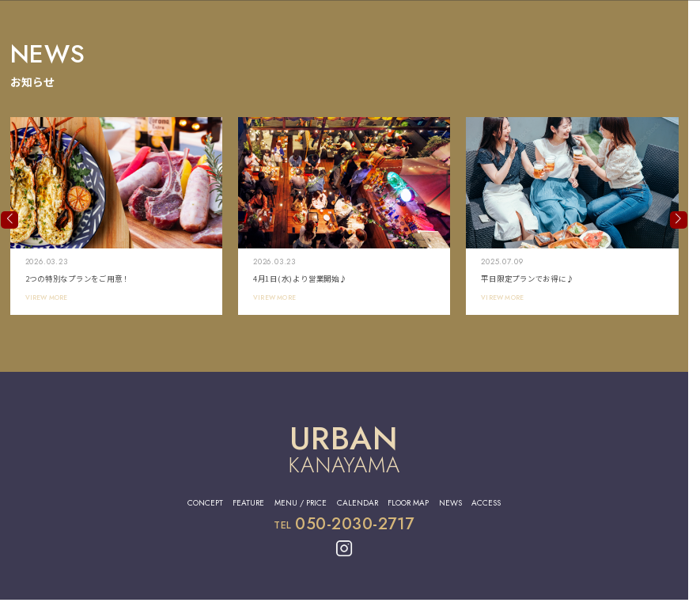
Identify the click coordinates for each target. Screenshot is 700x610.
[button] (9, 220)
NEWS (450, 503)
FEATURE (248, 503)
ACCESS (486, 503)
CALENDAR (358, 503)
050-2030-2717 (355, 524)
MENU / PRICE (301, 503)
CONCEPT (205, 503)
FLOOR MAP (408, 503)
